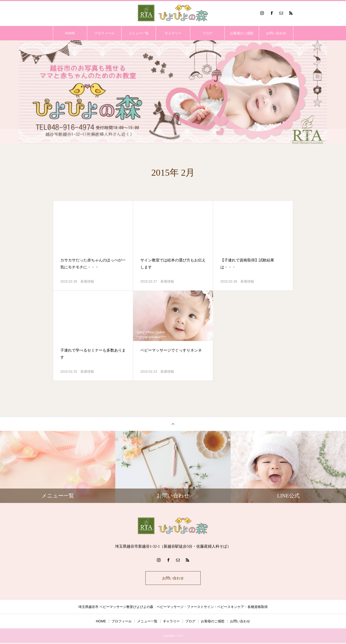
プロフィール (104, 33)
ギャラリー (173, 33)
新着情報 (87, 281)
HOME (70, 33)
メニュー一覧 (139, 33)
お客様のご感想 (242, 33)
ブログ (207, 33)
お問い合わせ (276, 33)
